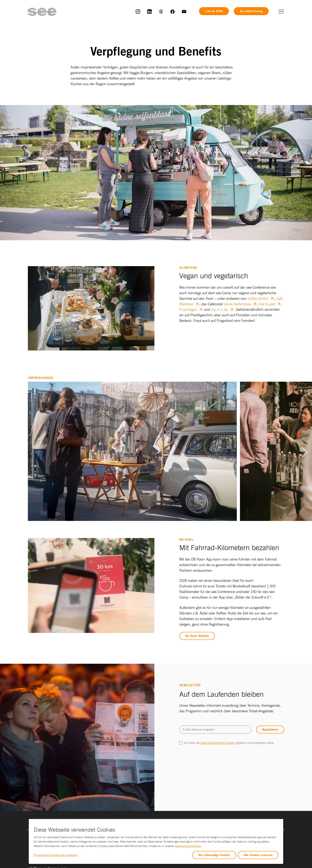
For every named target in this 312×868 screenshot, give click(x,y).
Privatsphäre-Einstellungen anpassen (56, 855)
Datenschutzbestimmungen (218, 743)
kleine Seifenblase (237, 304)
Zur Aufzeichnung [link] (251, 11)
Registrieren (270, 729)
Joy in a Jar (219, 309)
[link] (138, 11)
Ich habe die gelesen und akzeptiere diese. (229, 743)
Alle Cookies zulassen (258, 855)
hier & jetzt (267, 304)
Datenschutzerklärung (188, 846)
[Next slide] (305, 452)
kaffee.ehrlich (258, 298)
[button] (281, 11)
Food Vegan (188, 309)
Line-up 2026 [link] (214, 11)
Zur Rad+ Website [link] (197, 636)
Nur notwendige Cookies (214, 855)
